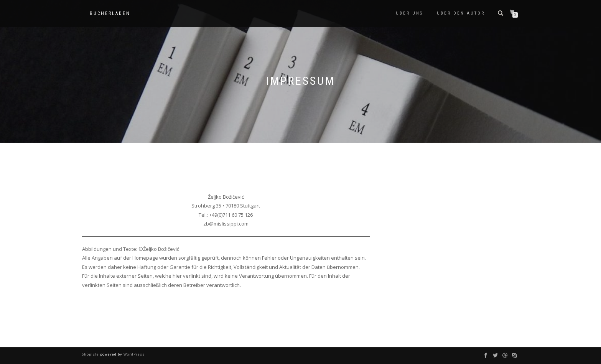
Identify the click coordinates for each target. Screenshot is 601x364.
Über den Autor (461, 13)
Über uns (409, 13)
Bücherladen (110, 13)
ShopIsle (91, 354)
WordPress (133, 354)
